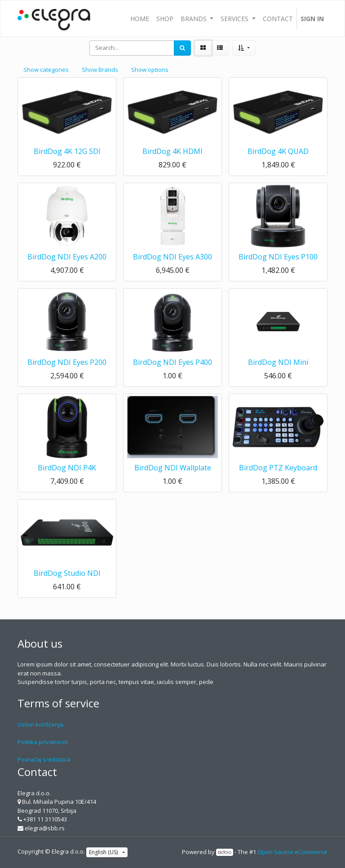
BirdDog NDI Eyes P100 (278, 257)
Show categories (46, 70)
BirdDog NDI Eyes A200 (67, 257)
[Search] (182, 48)
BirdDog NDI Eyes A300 (172, 257)
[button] (244, 48)
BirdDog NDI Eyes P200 (67, 362)
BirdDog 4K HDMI (172, 151)
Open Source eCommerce (292, 852)
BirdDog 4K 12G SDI (67, 151)
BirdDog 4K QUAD (278, 151)
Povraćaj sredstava (44, 759)
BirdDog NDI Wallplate (173, 468)
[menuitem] (140, 18)
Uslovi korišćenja (40, 724)
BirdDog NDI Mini (278, 362)
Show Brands (100, 70)
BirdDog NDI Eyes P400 (172, 362)
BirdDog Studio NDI (67, 573)
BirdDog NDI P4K (67, 468)
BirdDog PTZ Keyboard (278, 468)
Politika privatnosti (43, 742)
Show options (150, 70)
